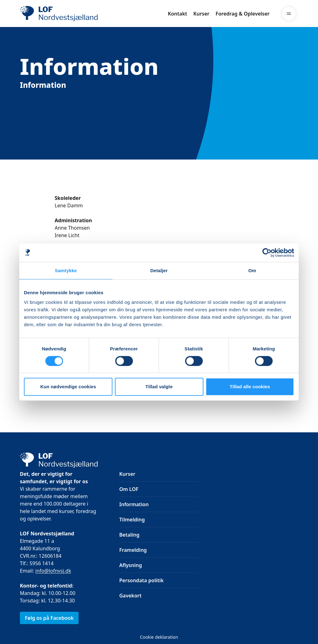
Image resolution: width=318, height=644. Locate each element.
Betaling (129, 535)
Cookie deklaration (159, 637)
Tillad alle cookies (250, 387)
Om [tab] (252, 270)
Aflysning (131, 565)
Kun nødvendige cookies (68, 387)
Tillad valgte (159, 387)
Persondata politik (141, 580)
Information (134, 504)
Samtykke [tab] (66, 270)
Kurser (202, 14)
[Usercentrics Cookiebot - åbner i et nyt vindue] (267, 253)
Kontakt (177, 14)
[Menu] (289, 14)
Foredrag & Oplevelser (243, 14)
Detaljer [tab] (159, 270)
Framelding (133, 550)
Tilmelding (132, 520)
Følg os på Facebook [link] (49, 618)
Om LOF (129, 489)
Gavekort (130, 596)
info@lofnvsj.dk (53, 571)
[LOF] (65, 14)
